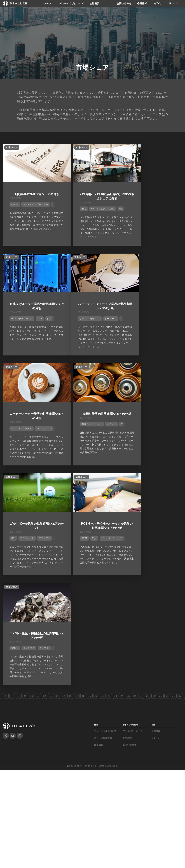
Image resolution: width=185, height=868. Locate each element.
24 (122, 482)
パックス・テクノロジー (103, 431)
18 (83, 482)
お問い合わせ (122, 3)
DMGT (14, 203)
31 (167, 482)
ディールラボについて (70, 3)
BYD (73, 207)
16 (70, 482)
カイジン (161, 319)
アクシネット (26, 431)
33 (180, 482)
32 (174, 482)
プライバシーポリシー (134, 517)
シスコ (171, 207)
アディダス (44, 431)
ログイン (157, 3)
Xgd (84, 431)
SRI (12, 431)
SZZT (74, 431)
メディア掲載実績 (103, 524)
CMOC (135, 431)
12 (44, 482)
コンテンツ (45, 3)
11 (38, 482)
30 (161, 482)
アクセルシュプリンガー (35, 203)
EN (178, 3)
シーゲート (41, 319)
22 (109, 482)
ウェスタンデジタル (20, 319)
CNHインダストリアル (92, 207)
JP (170, 3)
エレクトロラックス (81, 319)
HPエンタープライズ (142, 207)
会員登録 (141, 3)
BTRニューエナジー (142, 319)
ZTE (160, 207)
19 (90, 482)
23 (115, 482)
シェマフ (164, 431)
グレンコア (149, 431)
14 (57, 482)
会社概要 (95, 3)
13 (51, 482)
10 (31, 482)
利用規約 (127, 524)
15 (64, 482)
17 (77, 482)
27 (141, 482)
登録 (153, 510)
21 (103, 482)
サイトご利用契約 (130, 510)
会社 (96, 510)
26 (135, 482)
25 (128, 482)
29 (154, 482)
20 (96, 482)
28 (148, 482)
